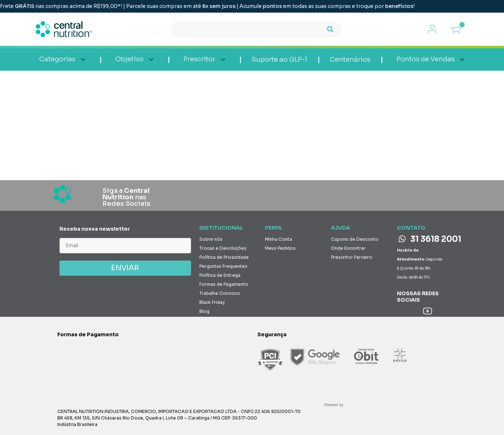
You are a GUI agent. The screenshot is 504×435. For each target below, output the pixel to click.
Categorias (57, 59)
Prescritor (199, 59)
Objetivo (129, 59)
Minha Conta (278, 239)
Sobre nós (211, 239)
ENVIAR (125, 268)
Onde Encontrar (348, 248)
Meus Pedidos (280, 248)
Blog (204, 311)
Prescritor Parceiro (352, 257)
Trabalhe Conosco (220, 293)
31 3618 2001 (430, 239)
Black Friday (212, 302)
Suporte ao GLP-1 (279, 59)
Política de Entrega (220, 275)
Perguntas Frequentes (223, 266)
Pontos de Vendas (426, 59)
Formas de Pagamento (224, 284)
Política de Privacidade (224, 257)
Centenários (350, 59)
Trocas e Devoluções (223, 248)
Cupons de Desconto (355, 239)
